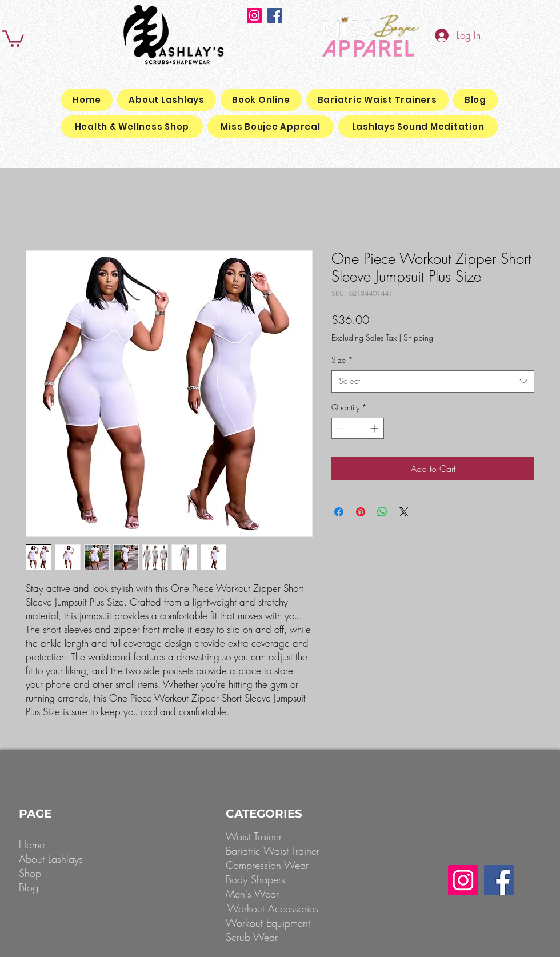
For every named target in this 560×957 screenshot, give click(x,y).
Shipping (418, 337)
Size (342, 360)
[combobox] (433, 381)
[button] (13, 38)
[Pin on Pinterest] (361, 512)
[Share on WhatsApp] (382, 512)
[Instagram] (254, 15)
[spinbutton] (358, 428)
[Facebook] (275, 15)
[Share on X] (404, 512)
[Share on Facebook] (339, 512)
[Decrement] (340, 428)
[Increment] (375, 428)
